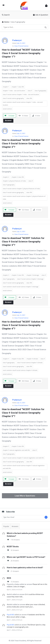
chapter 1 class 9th (18, 87)
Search (6, 15)
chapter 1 (6, 87)
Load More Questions (25, 496)
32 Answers (13, 550)
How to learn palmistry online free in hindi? (25, 568)
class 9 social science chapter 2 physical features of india (21, 189)
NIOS (9, 578)
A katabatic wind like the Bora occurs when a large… (26, 616)
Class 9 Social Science (21, 46)
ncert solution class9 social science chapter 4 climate (20, 370)
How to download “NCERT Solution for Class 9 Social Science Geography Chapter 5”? (23, 413)
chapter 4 (6, 359)
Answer (8, 120)
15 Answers (13, 582)
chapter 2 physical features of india (14, 181)
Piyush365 (10, 615)
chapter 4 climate (32, 359)
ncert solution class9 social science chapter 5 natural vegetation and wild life (24, 467)
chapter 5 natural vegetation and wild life (16, 450)
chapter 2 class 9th (18, 177)
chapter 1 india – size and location (14, 91)
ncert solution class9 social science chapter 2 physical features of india (24, 198)
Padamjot (17, 40)
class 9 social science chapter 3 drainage (30, 279)
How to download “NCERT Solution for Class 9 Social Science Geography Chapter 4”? (23, 325)
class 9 (30, 91)
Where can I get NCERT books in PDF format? (26, 557)
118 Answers (13, 540)
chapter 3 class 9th (18, 275)
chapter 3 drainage (33, 275)
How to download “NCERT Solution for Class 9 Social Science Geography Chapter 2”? (23, 143)
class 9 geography (40, 91)
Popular (6, 526)
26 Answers (13, 561)
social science (7, 109)
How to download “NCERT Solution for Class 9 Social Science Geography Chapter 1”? (23, 53)
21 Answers (13, 571)
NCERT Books (13, 547)
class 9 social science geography (13, 98)
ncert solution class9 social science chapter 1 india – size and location (23, 104)
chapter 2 (6, 177)
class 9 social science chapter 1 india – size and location (21, 94)
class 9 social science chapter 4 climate (30, 363)
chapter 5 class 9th (18, 446)
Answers (15, 526)
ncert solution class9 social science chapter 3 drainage (21, 287)
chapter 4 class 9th (18, 359)
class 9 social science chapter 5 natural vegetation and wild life (23, 458)
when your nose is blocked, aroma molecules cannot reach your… (26, 606)
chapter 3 (6, 275)
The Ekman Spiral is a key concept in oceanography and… (26, 626)
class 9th (29, 98)
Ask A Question (41, 15)
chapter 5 (6, 446)
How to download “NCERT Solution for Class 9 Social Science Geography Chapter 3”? (23, 242)
